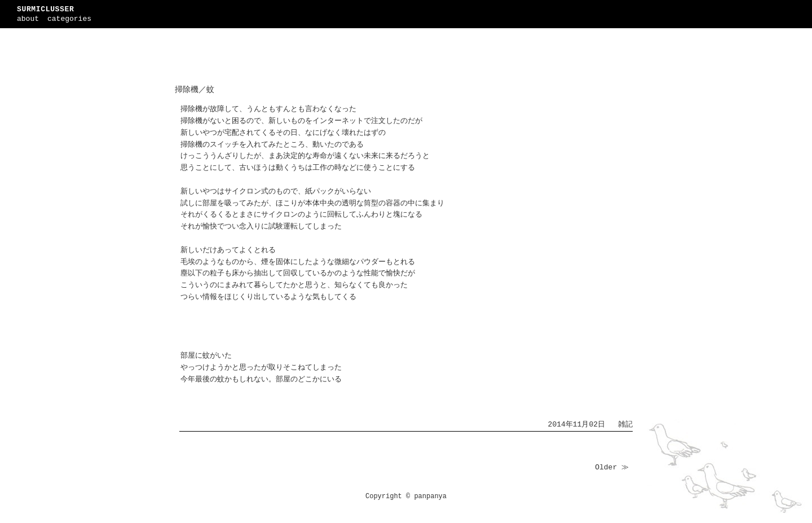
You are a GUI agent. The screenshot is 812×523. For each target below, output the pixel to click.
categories (69, 19)
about (28, 19)
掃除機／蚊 (195, 90)
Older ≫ (612, 467)
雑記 (625, 425)
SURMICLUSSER (45, 9)
